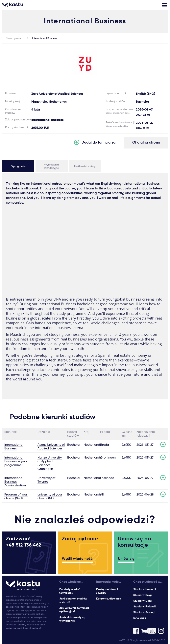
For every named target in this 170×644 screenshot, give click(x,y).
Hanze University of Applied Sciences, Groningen (50, 463)
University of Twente (46, 480)
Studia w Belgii (143, 595)
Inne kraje (140, 618)
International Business (44, 38)
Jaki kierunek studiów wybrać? (73, 600)
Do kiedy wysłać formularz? (70, 591)
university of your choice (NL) (50, 496)
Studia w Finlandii (145, 606)
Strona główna (14, 38)
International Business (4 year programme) (16, 461)
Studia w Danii (143, 601)
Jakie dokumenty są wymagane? (72, 619)
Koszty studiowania (109, 599)
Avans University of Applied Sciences (51, 446)
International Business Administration (15, 482)
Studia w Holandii (145, 589)
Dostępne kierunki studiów (108, 591)
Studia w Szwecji (144, 612)
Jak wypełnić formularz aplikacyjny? (74, 610)
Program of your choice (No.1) (16, 496)
